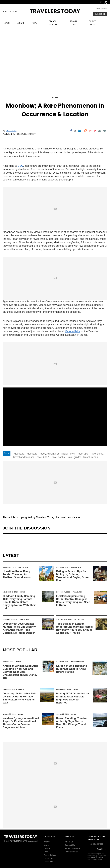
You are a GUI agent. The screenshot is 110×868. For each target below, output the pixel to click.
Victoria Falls (72, 331)
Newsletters (102, 8)
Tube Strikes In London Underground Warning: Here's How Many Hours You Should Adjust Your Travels (74, 628)
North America (78, 662)
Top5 (46, 852)
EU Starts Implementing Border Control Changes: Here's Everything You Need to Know (73, 601)
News (55, 98)
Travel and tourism (23, 457)
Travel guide (96, 454)
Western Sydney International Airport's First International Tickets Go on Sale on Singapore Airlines (21, 723)
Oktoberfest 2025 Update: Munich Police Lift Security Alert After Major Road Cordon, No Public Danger (19, 628)
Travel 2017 (42, 457)
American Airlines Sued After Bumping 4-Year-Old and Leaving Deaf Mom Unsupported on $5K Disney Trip (20, 672)
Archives (48, 842)
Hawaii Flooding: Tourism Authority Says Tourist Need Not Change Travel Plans (72, 723)
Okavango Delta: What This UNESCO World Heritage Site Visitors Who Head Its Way (19, 698)
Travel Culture (50, 855)
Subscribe (100, 14)
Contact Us (70, 845)
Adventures (53, 454)
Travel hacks (57, 457)
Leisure (47, 848)
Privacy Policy (71, 852)
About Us (69, 842)
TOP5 (34, 23)
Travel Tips (23, 567)
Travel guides (74, 457)
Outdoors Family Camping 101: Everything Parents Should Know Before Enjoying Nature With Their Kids (19, 602)
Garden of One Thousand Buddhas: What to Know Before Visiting (71, 669)
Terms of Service (72, 848)
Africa (21, 689)
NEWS (7, 23)
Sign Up (100, 849)
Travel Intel (49, 862)
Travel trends (90, 457)
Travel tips (82, 454)
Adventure (18, 454)
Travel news (68, 454)
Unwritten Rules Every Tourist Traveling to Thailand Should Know (17, 574)
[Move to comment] (105, 131)
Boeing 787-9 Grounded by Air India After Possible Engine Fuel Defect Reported (72, 698)
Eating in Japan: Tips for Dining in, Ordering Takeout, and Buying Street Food (73, 576)
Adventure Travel (35, 454)
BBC (20, 166)
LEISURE (21, 23)
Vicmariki (11, 131)
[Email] (99, 131)
